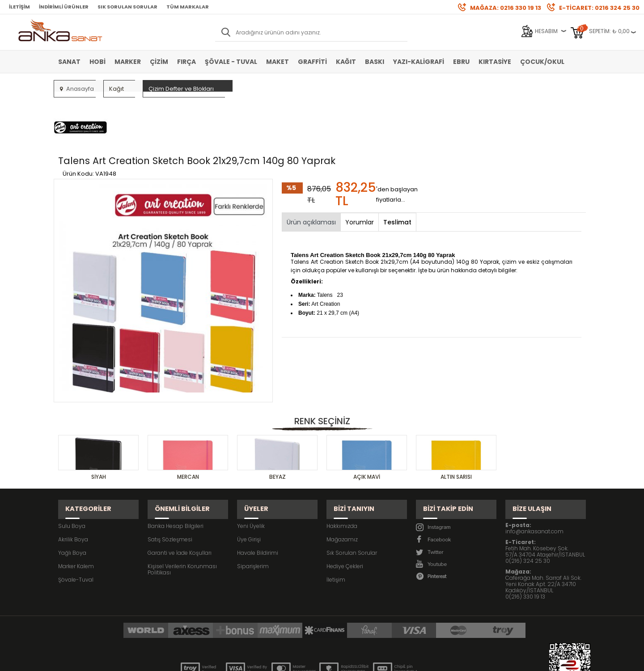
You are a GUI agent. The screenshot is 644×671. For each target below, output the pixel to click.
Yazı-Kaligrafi (419, 62)
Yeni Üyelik (251, 475)
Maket (278, 62)
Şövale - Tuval (231, 62)
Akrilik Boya (73, 488)
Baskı (375, 62)
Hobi (97, 62)
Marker (128, 62)
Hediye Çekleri (345, 515)
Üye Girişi (249, 488)
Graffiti (312, 62)
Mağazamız (342, 488)
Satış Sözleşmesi (170, 488)
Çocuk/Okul (542, 62)
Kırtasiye (495, 62)
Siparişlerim (253, 515)
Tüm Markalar (188, 7)
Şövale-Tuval (76, 528)
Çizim (159, 62)
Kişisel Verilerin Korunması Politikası (182, 518)
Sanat (69, 62)
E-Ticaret (295, 660)
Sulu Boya (72, 475)
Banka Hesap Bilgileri (176, 475)
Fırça (186, 62)
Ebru (461, 62)
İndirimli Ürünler (64, 7)
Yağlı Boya (72, 501)
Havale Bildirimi (258, 501)
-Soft (272, 660)
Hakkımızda (342, 475)
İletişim (19, 7)
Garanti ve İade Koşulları (180, 501)
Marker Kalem (76, 515)
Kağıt (346, 62)
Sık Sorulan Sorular (127, 7)
